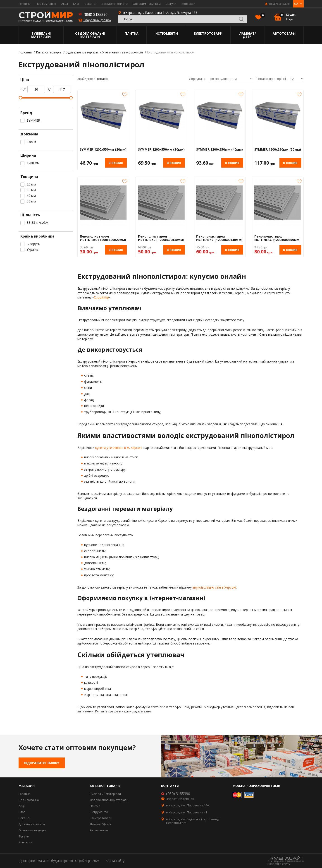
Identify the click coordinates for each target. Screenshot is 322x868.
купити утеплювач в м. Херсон (118, 448)
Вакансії (90, 4)
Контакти (188, 4)
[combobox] (231, 79)
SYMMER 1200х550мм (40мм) (219, 150)
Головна (25, 4)
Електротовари (208, 33)
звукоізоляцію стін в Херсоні (214, 587)
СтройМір (101, 297)
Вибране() (262, 16)
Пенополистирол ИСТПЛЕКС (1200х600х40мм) (219, 238)
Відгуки (171, 4)
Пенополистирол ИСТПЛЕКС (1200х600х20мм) (103, 238)
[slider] (20, 98)
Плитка (132, 33)
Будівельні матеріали (41, 35)
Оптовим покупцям (147, 4)
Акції (65, 4)
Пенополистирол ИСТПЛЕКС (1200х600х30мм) (161, 238)
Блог (76, 4)
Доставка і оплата (114, 4)
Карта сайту (115, 861)
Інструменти (166, 33)
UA (296, 4)
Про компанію (46, 4)
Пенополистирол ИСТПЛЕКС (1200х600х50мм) (277, 238)
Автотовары (284, 33)
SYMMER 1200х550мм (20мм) (103, 150)
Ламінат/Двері (248, 35)
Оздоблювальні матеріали (90, 35)
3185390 (95, 14)
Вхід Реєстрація (279, 4)
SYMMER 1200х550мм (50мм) (278, 150)
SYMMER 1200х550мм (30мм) (161, 150)
